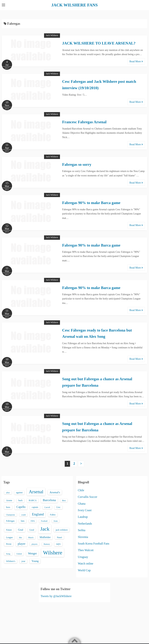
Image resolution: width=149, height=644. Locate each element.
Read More (136, 61)
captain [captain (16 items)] (35, 507)
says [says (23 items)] (58, 544)
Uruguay (83, 557)
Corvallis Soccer (88, 497)
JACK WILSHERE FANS (74, 5)
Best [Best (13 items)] (64, 500)
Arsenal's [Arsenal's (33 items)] (55, 492)
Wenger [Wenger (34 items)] (32, 553)
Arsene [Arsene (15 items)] (9, 500)
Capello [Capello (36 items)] (21, 507)
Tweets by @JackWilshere (56, 596)
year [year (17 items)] (23, 561)
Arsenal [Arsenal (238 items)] (36, 492)
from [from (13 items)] (56, 521)
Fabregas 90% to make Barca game (91, 203)
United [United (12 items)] (19, 554)
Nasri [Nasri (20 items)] (59, 537)
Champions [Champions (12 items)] (11, 515)
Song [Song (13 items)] (8, 554)
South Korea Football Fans (94, 543)
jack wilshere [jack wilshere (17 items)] (62, 530)
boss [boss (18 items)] (8, 507)
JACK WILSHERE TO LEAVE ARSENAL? (99, 43)
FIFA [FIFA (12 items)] (33, 521)
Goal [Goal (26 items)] (21, 530)
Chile (81, 490)
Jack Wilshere (52, 35)
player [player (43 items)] (22, 544)
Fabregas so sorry (77, 164)
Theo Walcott (86, 550)
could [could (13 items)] (23, 515)
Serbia (82, 530)
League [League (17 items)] (9, 537)
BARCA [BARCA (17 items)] (33, 500)
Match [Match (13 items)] (31, 537)
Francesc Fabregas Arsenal (84, 122)
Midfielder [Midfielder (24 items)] (45, 537)
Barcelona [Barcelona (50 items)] (49, 500)
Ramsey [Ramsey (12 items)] (47, 544)
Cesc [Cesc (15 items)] (58, 507)
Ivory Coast (85, 510)
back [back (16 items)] (20, 500)
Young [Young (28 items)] (35, 561)
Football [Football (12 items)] (44, 521)
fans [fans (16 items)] (23, 521)
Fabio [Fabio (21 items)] (53, 514)
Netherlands (85, 523)
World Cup (84, 570)
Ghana (82, 503)
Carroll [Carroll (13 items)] (47, 507)
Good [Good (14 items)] (32, 530)
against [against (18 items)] (19, 492)
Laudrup (83, 517)
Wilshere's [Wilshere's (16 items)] (11, 561)
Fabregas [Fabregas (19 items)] (10, 521)
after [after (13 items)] (8, 492)
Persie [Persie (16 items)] (9, 544)
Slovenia (83, 537)
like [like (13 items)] (21, 537)
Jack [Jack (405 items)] (45, 529)
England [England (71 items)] (38, 514)
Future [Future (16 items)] (9, 530)
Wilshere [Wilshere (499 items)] (53, 552)
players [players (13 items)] (35, 544)
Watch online (86, 563)
